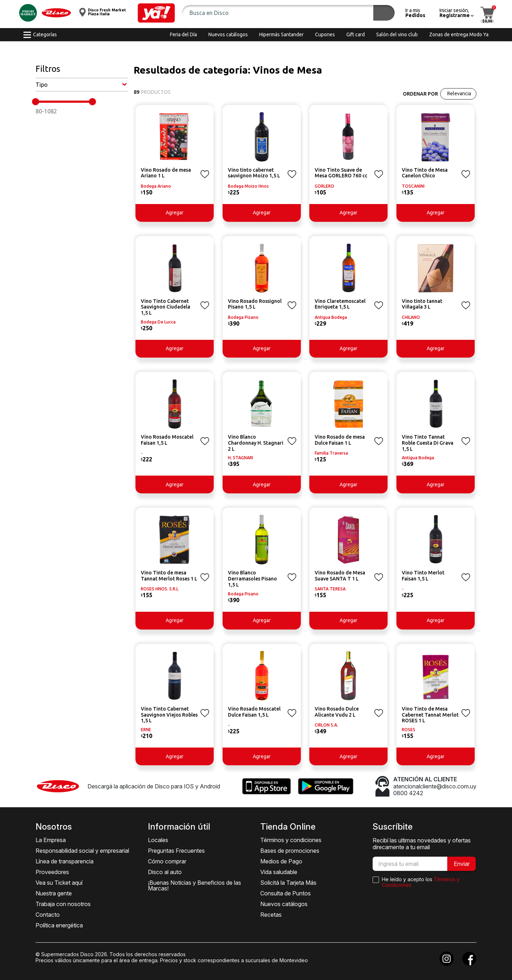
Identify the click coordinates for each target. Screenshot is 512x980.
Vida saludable (279, 872)
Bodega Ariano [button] (156, 186)
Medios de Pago (281, 861)
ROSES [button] (409, 730)
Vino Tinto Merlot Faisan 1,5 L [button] (423, 576)
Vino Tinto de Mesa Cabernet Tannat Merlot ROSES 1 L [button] (430, 715)
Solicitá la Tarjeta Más (288, 883)
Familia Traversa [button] (331, 453)
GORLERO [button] (324, 186)
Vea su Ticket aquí (59, 883)
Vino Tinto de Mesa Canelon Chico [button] (425, 173)
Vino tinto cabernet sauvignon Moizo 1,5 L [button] (254, 173)
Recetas (271, 915)
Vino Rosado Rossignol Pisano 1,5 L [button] (255, 304)
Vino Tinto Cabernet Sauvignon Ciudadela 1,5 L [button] (166, 307)
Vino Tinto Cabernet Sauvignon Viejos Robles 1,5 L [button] (169, 715)
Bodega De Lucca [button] (158, 322)
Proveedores (52, 872)
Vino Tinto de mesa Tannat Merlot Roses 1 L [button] (169, 576)
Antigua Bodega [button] (331, 317)
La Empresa (51, 840)
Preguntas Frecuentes (176, 851)
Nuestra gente (54, 893)
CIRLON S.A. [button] (326, 725)
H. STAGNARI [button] (241, 458)
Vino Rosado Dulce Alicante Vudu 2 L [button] (337, 712)
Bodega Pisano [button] (243, 317)
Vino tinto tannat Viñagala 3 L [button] (422, 304)
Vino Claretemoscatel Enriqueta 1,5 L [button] (340, 304)
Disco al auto (165, 872)
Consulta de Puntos (286, 893)
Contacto (48, 915)
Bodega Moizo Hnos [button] (248, 186)
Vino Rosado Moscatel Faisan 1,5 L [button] (167, 440)
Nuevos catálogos (284, 904)
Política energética (59, 925)
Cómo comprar (167, 861)
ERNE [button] (146, 730)
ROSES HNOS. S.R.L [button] (160, 589)
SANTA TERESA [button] (330, 589)
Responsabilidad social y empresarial (82, 851)
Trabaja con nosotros (63, 904)
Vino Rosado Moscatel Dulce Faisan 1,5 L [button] (254, 712)
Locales (158, 840)
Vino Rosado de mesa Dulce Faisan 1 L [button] (340, 440)
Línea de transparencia (65, 861)
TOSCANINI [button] (413, 186)
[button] (156, 13)
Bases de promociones (290, 851)
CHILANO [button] (411, 317)
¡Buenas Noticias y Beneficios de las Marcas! (194, 885)
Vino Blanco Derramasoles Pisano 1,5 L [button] (252, 579)
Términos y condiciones (291, 840)
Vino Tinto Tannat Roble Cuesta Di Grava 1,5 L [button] (428, 443)
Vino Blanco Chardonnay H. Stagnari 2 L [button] (256, 443)
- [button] (142, 453)
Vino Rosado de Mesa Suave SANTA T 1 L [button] (340, 576)
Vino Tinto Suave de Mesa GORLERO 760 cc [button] (341, 173)
